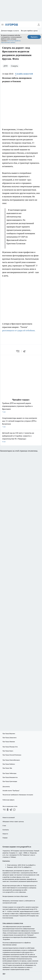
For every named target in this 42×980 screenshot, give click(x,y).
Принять (34, 37)
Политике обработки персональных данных (11, 42)
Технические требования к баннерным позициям (18, 795)
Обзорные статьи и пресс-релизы (13, 822)
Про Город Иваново (9, 742)
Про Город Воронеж (9, 734)
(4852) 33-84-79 (18, 867)
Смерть (14, 66)
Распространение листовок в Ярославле (15, 896)
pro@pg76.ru (31, 865)
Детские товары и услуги (10, 31)
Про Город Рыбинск (9, 764)
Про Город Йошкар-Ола (10, 747)
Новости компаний (9, 817)
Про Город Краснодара (10, 781)
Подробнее (6, 939)
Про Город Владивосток (10, 777)
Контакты (6, 830)
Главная (5, 838)
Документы (6, 787)
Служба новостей (24, 74)
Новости (5, 834)
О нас (4, 826)
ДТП (5, 66)
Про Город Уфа (7, 768)
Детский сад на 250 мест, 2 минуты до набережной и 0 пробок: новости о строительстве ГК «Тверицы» (21, 437)
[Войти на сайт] (39, 25)
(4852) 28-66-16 (22, 865)
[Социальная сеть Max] (14, 810)
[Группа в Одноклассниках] (8, 810)
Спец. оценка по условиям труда (13, 923)
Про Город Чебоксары (9, 773)
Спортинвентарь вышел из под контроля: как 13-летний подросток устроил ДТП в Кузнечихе (21, 423)
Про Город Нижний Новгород (12, 755)
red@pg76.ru (27, 867)
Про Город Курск (8, 751)
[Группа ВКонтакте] (4, 810)
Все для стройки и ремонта (31, 31)
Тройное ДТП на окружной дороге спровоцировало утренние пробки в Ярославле (21, 408)
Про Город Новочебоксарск (11, 760)
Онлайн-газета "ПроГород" (11, 791)
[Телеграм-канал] (11, 810)
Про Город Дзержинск (10, 738)
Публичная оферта (8, 800)
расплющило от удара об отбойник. (19, 330)
